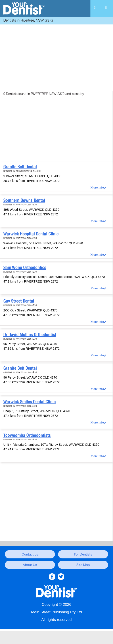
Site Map (83, 565)
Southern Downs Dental (24, 200)
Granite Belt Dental (20, 167)
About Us (30, 565)
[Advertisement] (56, 57)
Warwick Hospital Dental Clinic (31, 234)
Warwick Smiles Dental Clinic (29, 402)
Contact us (30, 554)
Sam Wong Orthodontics (25, 267)
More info (97, 187)
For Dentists (83, 554)
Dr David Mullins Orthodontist (30, 335)
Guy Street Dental (19, 301)
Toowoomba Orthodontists (27, 435)
